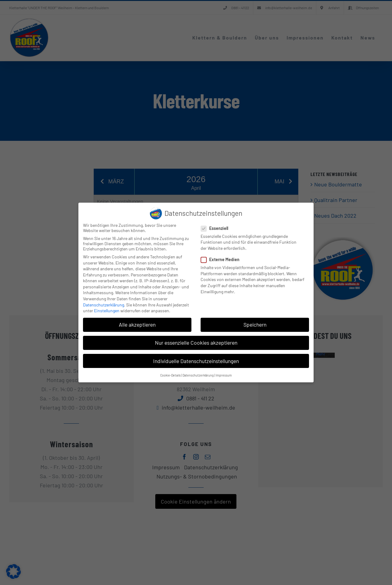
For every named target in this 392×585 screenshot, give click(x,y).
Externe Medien (223, 259)
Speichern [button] (255, 324)
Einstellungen (107, 311)
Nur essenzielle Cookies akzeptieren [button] (196, 343)
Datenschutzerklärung (104, 305)
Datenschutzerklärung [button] (198, 375)
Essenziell (217, 228)
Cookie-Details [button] (170, 375)
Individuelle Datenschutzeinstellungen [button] (196, 361)
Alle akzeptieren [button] (137, 324)
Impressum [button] (224, 375)
